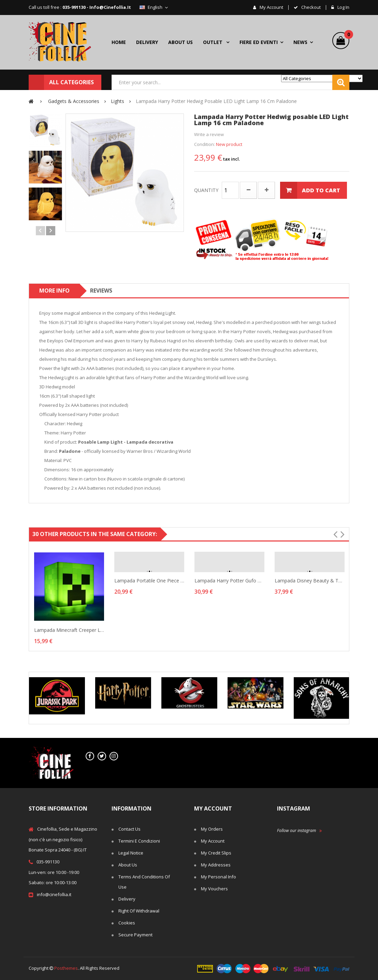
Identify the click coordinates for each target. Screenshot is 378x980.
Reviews (101, 291)
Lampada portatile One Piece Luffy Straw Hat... (149, 581)
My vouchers (214, 889)
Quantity (206, 190)
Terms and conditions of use (144, 882)
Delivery (127, 899)
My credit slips (216, 853)
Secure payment (135, 935)
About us (128, 865)
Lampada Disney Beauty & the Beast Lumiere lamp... (310, 581)
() (347, 35)
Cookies (127, 923)
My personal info (219, 877)
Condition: (205, 144)
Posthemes (66, 968)
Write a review (209, 134)
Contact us (129, 829)
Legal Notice (131, 853)
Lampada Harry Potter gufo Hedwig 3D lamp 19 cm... (229, 581)
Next (51, 231)
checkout (310, 8)
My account (271, 8)
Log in (343, 8)
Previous (40, 231)
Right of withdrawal (139, 911)
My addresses (216, 865)
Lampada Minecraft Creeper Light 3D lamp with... (69, 630)
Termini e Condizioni (139, 841)
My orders (212, 829)
